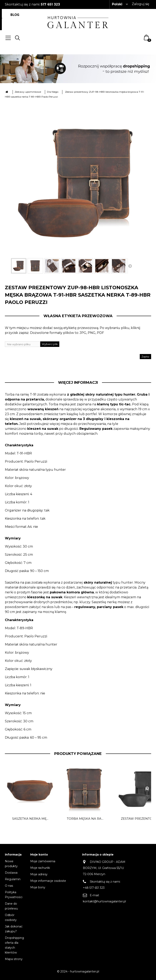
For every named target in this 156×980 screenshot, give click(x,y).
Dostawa (11, 873)
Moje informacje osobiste (48, 881)
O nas (9, 886)
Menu (8, 38)
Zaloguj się (141, 4)
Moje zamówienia (43, 861)
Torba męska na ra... (85, 819)
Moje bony (38, 887)
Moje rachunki (40, 868)
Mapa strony (14, 959)
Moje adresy (39, 874)
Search (17, 38)
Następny (130, 266)
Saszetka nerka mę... (30, 819)
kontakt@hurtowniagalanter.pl (104, 901)
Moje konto (39, 855)
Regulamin (13, 879)
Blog (15, 15)
